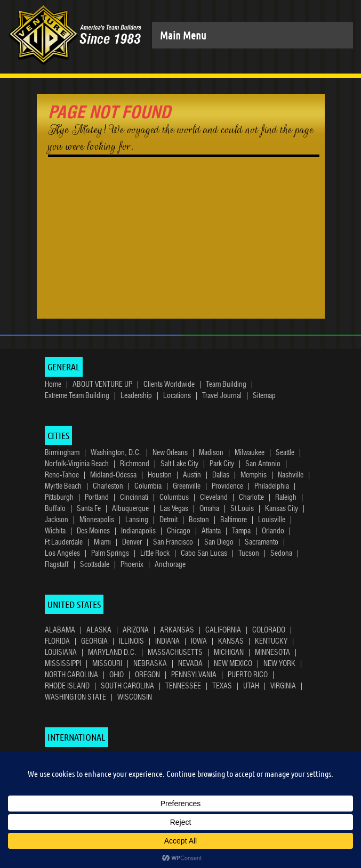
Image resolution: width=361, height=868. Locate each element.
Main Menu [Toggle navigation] (183, 35)
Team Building (226, 385)
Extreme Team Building (77, 396)
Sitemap (264, 396)
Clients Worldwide (169, 385)
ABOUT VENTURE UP (102, 385)
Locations (177, 396)
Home (53, 385)
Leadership (136, 396)
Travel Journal (222, 396)
